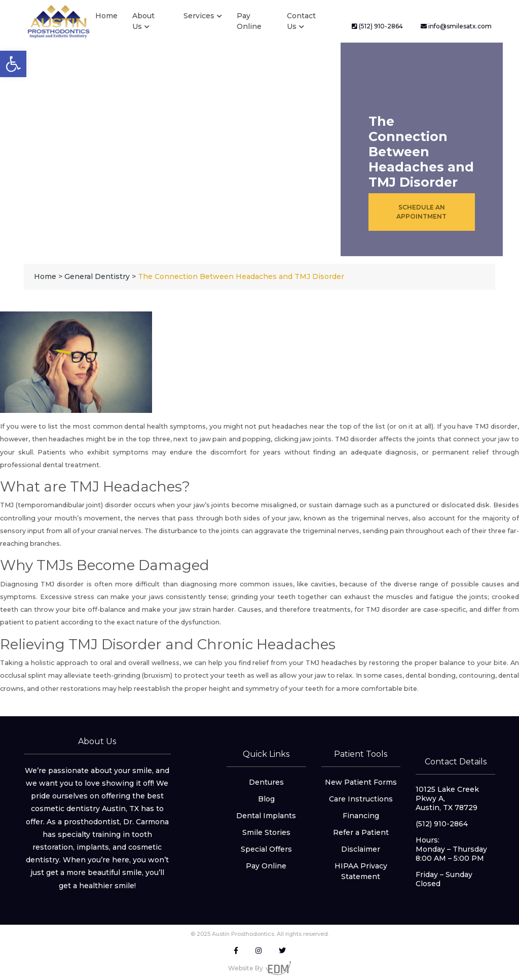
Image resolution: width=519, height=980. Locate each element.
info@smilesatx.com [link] (456, 26)
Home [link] (106, 16)
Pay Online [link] (249, 21)
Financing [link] (361, 816)
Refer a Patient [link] (361, 832)
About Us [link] (143, 21)
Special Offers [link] (266, 849)
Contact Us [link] (301, 21)
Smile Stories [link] (266, 832)
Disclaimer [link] (361, 849)
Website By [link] (259, 968)
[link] (13, 64)
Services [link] (199, 16)
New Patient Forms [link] (361, 782)
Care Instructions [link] (361, 799)
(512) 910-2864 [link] (377, 26)
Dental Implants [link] (266, 816)
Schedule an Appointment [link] (421, 212)
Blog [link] (266, 799)
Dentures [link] (266, 782)
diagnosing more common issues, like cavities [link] (258, 584)
